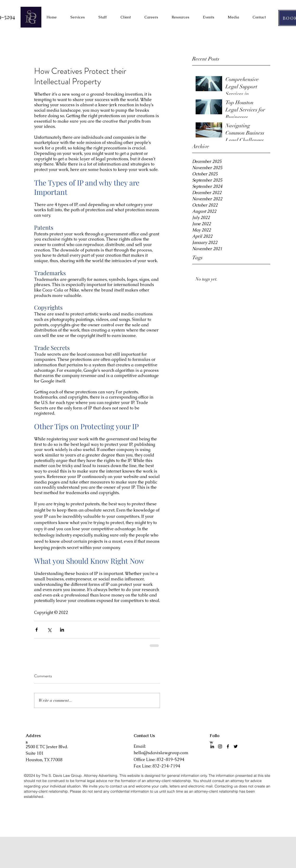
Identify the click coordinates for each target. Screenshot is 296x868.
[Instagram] (220, 746)
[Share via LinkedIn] (62, 630)
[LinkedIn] (212, 746)
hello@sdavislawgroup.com (161, 753)
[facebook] (228, 746)
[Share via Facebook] (37, 630)
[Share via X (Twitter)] (49, 630)
